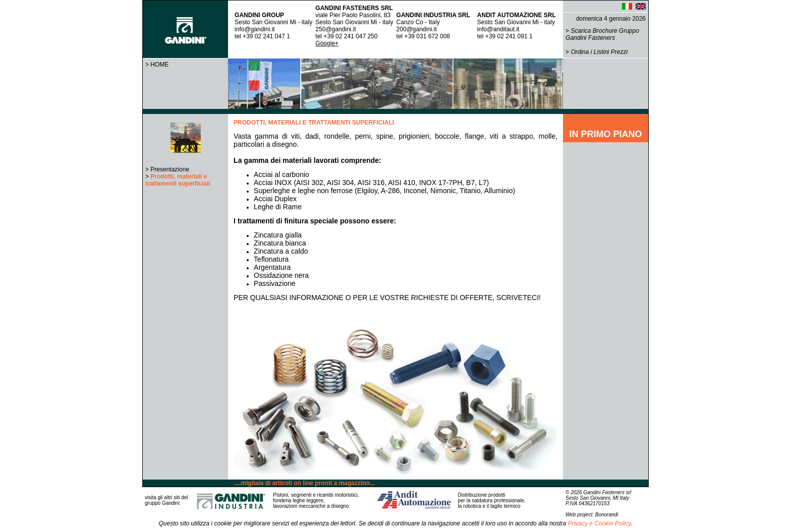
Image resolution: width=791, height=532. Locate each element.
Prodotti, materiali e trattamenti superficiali (178, 180)
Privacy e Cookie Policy (600, 523)
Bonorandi (607, 515)
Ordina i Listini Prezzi (599, 52)
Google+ (327, 43)
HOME (159, 65)
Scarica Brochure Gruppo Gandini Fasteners (602, 34)
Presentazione (170, 169)
